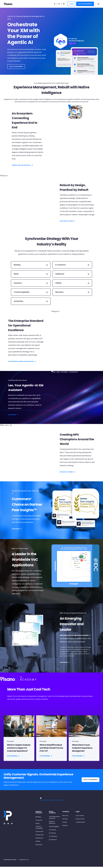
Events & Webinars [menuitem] (52, 824)
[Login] (55, 4)
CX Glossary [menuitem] (53, 838)
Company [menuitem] (66, 813)
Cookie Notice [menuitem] (80, 823)
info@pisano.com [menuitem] (24, 861)
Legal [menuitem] (77, 813)
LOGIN (71, 4)
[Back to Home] (8, 4)
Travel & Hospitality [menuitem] (39, 829)
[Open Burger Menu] (98, 4)
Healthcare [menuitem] (39, 839)
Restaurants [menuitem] (40, 836)
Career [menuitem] (65, 823)
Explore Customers (67, 472)
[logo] (11, 813)
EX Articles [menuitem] (52, 834)
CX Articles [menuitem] (52, 831)
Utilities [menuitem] (38, 843)
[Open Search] (59, 4)
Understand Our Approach (22, 165)
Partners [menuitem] (65, 820)
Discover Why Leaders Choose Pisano (22, 361)
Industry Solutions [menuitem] (39, 814)
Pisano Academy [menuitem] (52, 814)
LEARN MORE (13, 415)
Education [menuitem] (39, 846)
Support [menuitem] (65, 827)
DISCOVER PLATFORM (67, 221)
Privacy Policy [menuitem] (80, 820)
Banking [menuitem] (38, 818)
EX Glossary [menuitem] (53, 841)
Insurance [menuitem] (39, 821)
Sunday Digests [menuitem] (54, 828)
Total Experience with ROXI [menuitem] (54, 819)
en (64, 4)
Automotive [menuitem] (39, 833)
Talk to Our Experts (85, 4)
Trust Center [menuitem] (80, 817)
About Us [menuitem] (65, 817)
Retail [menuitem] (37, 825)
